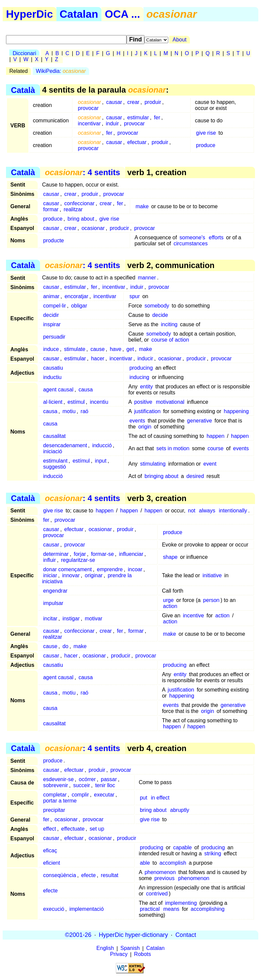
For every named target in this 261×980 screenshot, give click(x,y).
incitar (50, 619)
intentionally (233, 511)
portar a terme (60, 801)
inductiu (52, 377)
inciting (169, 324)
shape (170, 557)
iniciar (50, 575)
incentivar (89, 124)
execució (54, 909)
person (211, 600)
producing (141, 368)
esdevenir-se (58, 779)
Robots (143, 954)
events (137, 421)
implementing (181, 903)
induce (51, 349)
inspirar (52, 324)
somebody (157, 306)
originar (94, 575)
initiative (212, 575)
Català (23, 90)
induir (112, 124)
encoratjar (76, 296)
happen (215, 436)
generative (199, 421)
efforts (216, 237)
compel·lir (54, 306)
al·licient (53, 402)
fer (157, 117)
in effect (160, 798)
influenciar (131, 554)
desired (195, 476)
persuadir (54, 337)
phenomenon (160, 872)
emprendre (110, 569)
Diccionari (24, 53)
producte (53, 240)
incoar (135, 569)
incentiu (99, 402)
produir (153, 102)
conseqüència (60, 875)
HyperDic (30, 14)
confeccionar (80, 203)
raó (85, 411)
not (192, 511)
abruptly (180, 810)
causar (114, 102)
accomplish (173, 863)
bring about (81, 219)
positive (143, 402)
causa (86, 390)
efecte (88, 875)
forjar (80, 554)
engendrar (55, 591)
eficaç (50, 850)
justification (147, 411)
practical (150, 909)
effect (50, 829)
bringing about (161, 476)
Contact (186, 935)
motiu (69, 411)
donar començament (67, 569)
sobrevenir (56, 785)
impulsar (53, 603)
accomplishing (207, 909)
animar (51, 296)
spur (135, 296)
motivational (170, 402)
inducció (102, 445)
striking (213, 853)
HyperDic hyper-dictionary (133, 935)
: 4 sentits (82, 172)
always (207, 511)
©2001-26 (78, 935)
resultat (109, 875)
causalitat (54, 436)
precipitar (54, 810)
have (116, 349)
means (171, 909)
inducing (140, 377)
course (216, 448)
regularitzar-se (78, 560)
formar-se (102, 554)
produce (206, 145)
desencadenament (65, 445)
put (144, 798)
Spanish (130, 948)
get (130, 349)
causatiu (53, 368)
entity (147, 387)
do (65, 646)
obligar (79, 306)
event (210, 464)
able (145, 863)
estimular (138, 117)
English (105, 948)
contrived (157, 894)
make (142, 206)
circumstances (191, 243)
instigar (71, 619)
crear (133, 102)
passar (109, 779)
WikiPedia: (61, 71)
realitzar (73, 209)
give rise (206, 133)
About (180, 40)
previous (164, 878)
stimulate (75, 349)
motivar (93, 619)
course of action (170, 340)
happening (236, 411)
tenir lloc (105, 785)
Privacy (119, 954)
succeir (82, 785)
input (101, 461)
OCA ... (122, 14)
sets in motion (173, 448)
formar (51, 209)
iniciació (53, 451)
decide (160, 315)
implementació (87, 909)
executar (104, 795)
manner (147, 278)
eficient (52, 863)
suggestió (55, 467)
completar (55, 795)
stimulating (153, 464)
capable (183, 847)
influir (49, 560)
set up (97, 829)
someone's (192, 237)
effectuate (73, 829)
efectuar (137, 142)
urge (168, 600)
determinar (56, 554)
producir (119, 228)
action (170, 606)
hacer (98, 358)
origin (145, 427)
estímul (76, 402)
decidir (51, 315)
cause (98, 349)
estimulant (55, 461)
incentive (193, 616)
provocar (88, 108)
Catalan (79, 14)
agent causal (58, 390)
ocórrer (87, 779)
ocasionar (93, 228)
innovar (71, 575)
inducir (145, 358)
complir (80, 795)
